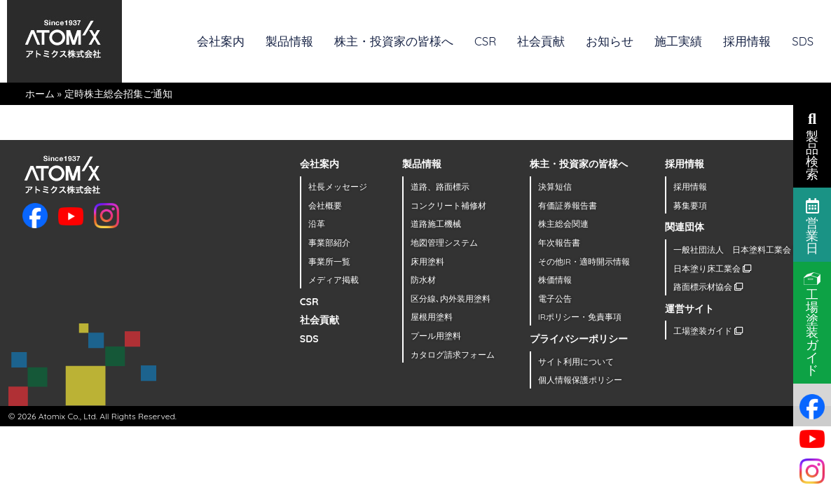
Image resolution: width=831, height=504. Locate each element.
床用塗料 (427, 261)
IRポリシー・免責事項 (580, 317)
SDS (803, 41)
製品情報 (289, 41)
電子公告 (555, 299)
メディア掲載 (334, 280)
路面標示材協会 (708, 287)
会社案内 (221, 41)
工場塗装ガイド (708, 331)
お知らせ (610, 41)
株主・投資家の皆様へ (394, 41)
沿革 (317, 224)
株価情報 (555, 280)
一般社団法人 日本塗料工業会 (737, 250)
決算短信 (555, 187)
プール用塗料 (436, 336)
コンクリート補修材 (448, 205)
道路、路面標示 (440, 187)
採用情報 (747, 41)
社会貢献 (541, 41)
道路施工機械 (436, 224)
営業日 (812, 225)
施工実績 (678, 41)
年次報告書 (559, 243)
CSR (485, 41)
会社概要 (325, 205)
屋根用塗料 (432, 317)
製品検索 (812, 145)
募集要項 (690, 205)
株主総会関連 (563, 224)
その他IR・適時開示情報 (584, 261)
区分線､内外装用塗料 (451, 299)
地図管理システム (444, 243)
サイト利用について (576, 362)
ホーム (40, 94)
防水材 (423, 280)
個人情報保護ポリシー (580, 380)
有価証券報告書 (568, 205)
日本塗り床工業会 (712, 268)
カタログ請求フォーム (453, 355)
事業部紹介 (329, 243)
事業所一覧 (329, 261)
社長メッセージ (338, 187)
